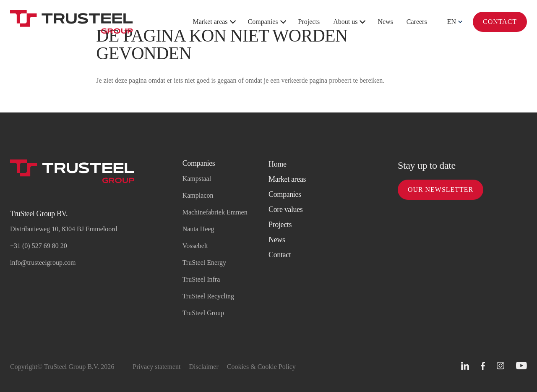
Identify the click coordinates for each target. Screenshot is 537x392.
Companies (263, 22)
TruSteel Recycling (208, 296)
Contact (500, 22)
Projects (309, 22)
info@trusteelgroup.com (43, 263)
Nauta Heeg (198, 229)
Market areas (210, 22)
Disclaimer (204, 367)
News (385, 22)
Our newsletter (441, 189)
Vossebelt (195, 246)
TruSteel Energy (204, 263)
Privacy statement (156, 367)
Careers (417, 22)
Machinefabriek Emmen (215, 212)
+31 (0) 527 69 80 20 (39, 246)
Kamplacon (198, 195)
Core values (286, 209)
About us (345, 22)
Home (278, 164)
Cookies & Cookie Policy (261, 367)
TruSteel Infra (201, 279)
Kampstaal (197, 179)
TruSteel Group (203, 313)
